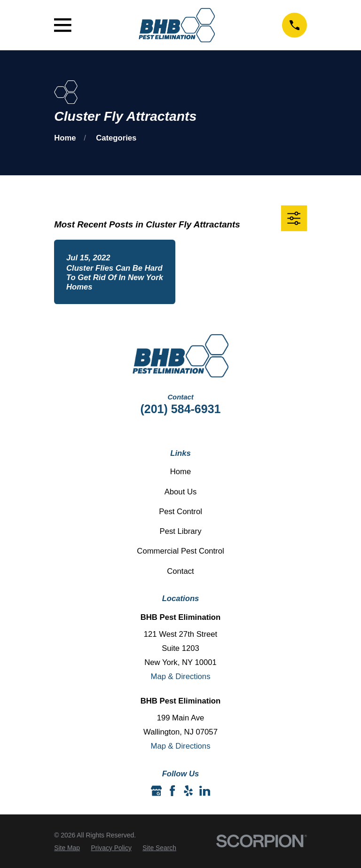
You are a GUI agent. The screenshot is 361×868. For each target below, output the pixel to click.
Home (180, 472)
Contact (180, 571)
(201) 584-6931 (180, 409)
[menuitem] (67, 848)
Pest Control (180, 512)
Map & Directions (181, 676)
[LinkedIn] (205, 791)
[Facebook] (172, 791)
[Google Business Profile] (156, 791)
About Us (181, 492)
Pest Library (181, 531)
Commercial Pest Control (180, 551)
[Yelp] (188, 791)
